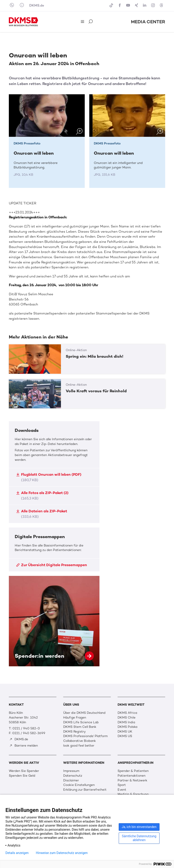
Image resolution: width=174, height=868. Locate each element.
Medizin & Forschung (133, 794)
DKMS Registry (74, 732)
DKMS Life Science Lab (81, 722)
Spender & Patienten (133, 771)
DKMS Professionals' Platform (85, 736)
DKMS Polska (127, 727)
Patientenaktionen (132, 776)
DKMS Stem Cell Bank (80, 727)
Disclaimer (71, 780)
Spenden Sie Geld (22, 776)
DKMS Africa (127, 713)
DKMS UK (125, 732)
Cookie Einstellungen (79, 785)
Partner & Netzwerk (132, 780)
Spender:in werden (54, 621)
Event (122, 790)
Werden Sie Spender (24, 771)
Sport (122, 785)
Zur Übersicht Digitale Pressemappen (52, 565)
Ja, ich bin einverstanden (139, 827)
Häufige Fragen (75, 718)
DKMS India (126, 722)
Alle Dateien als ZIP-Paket (42, 514)
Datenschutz (73, 776)
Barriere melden (24, 746)
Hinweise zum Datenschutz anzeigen (62, 853)
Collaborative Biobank (80, 741)
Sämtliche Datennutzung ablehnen (139, 838)
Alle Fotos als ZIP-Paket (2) (42, 495)
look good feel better (79, 746)
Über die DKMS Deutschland (84, 713)
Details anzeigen (17, 853)
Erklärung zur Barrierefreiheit (85, 790)
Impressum (71, 771)
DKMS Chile (127, 718)
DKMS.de (37, 5)
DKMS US (125, 736)
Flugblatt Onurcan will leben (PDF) (49, 477)
